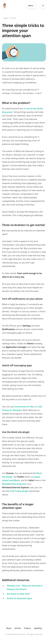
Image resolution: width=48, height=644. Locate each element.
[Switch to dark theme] (43, 6)
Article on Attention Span (19, 598)
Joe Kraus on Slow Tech (18, 594)
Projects (27, 628)
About (9, 628)
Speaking (38, 628)
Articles (18, 628)
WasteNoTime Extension (14, 484)
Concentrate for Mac (24, 407)
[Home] (5, 6)
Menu (32, 6)
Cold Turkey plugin (19, 491)
